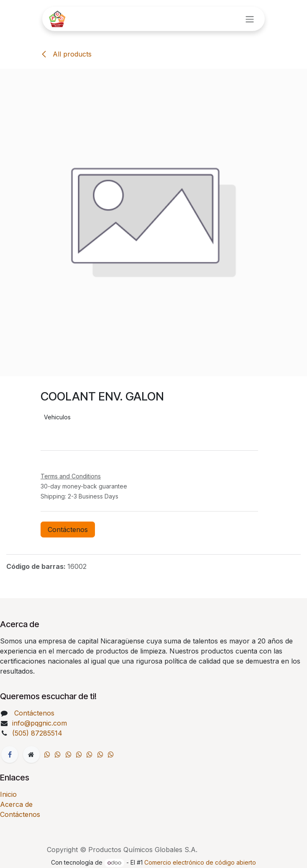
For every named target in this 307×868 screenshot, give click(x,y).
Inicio (8, 794)
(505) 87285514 (38, 733)
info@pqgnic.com (40, 723)
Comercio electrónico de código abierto (200, 862)
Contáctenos (68, 530)
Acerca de (16, 804)
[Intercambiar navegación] (250, 19)
